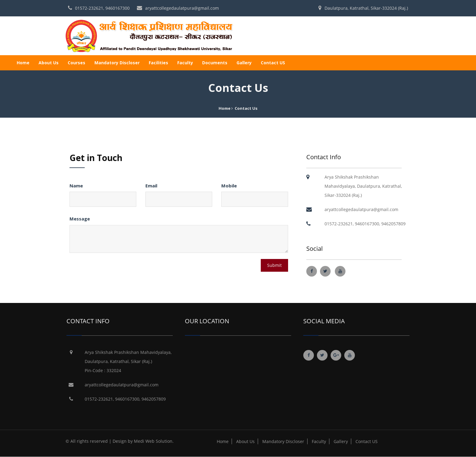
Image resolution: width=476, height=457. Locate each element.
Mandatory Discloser (117, 63)
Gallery (244, 63)
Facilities (158, 63)
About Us (49, 63)
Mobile (229, 186)
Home (23, 63)
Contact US (273, 63)
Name (76, 186)
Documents (215, 63)
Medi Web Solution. (154, 441)
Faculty (185, 63)
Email (151, 186)
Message (80, 219)
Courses (76, 63)
